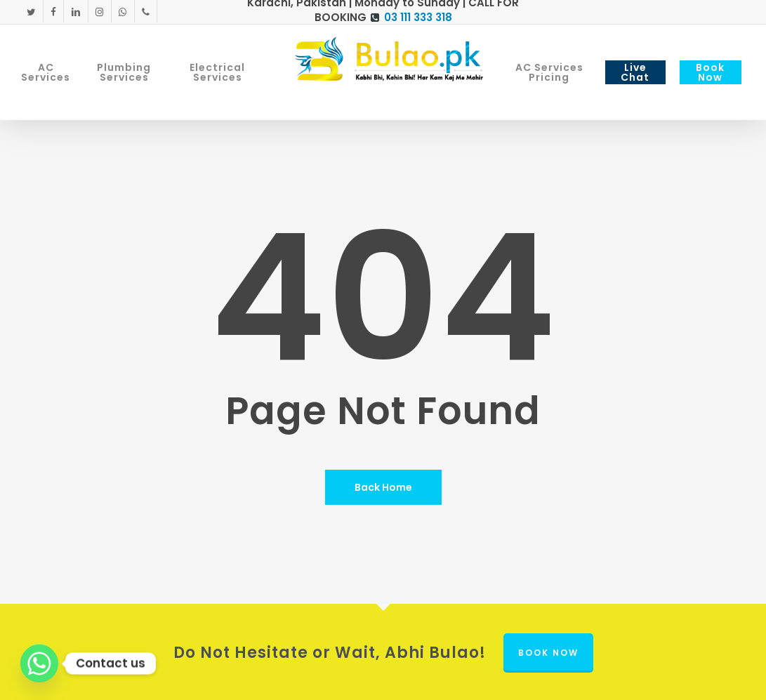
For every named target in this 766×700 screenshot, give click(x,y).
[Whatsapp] (39, 663)
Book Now (548, 653)
